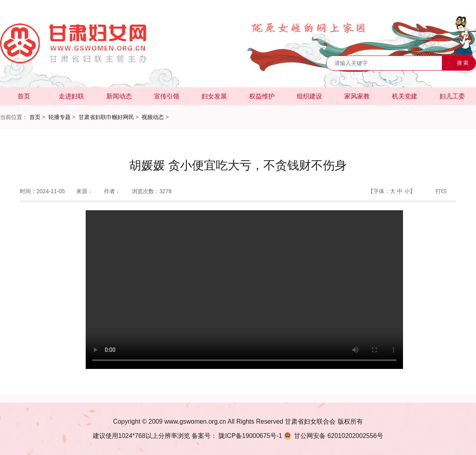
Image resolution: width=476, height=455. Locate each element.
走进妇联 (71, 96)
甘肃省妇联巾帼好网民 (106, 117)
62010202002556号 (333, 436)
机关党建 (405, 96)
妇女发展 (214, 96)
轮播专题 (59, 117)
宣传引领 (167, 96)
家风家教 (357, 96)
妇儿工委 (452, 96)
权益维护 (262, 96)
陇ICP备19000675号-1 (250, 436)
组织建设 (309, 96)
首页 (24, 96)
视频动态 (153, 117)
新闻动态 (119, 96)
